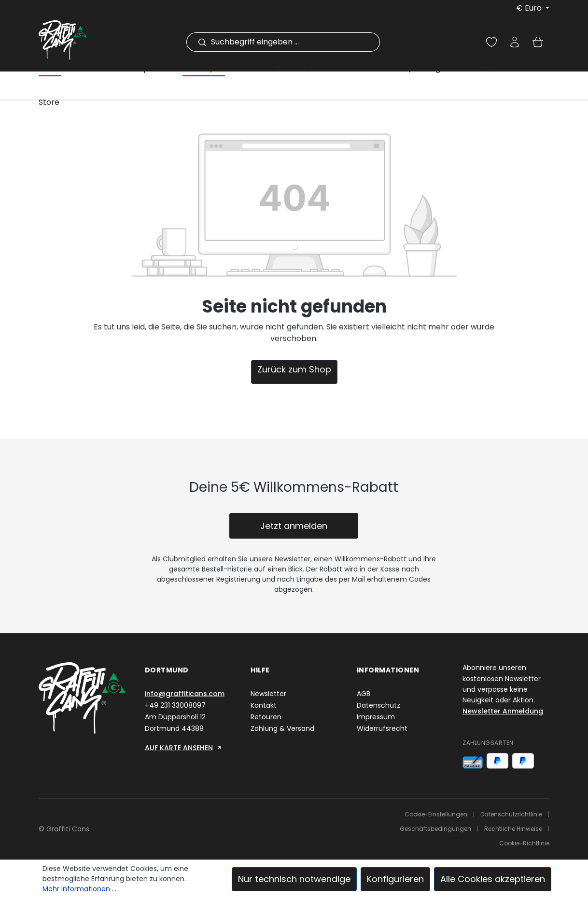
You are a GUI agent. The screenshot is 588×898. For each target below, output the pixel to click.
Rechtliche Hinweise (513, 829)
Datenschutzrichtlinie (511, 814)
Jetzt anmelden (294, 526)
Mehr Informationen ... (79, 889)
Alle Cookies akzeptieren (493, 879)
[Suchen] (196, 42)
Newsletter (268, 694)
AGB (364, 694)
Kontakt (264, 705)
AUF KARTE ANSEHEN (184, 748)
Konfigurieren (395, 879)
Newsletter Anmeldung (503, 711)
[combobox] (294, 42)
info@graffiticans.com (185, 694)
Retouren (266, 717)
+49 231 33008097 (175, 705)
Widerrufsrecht (382, 728)
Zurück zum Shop (294, 369)
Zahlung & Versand (282, 728)
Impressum (376, 717)
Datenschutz (378, 705)
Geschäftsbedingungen (435, 829)
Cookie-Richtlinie (524, 843)
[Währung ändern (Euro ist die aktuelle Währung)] (533, 8)
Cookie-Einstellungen (436, 814)
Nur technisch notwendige (294, 879)
